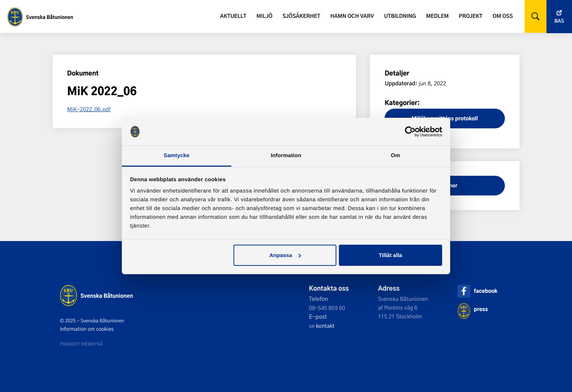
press (481, 309)
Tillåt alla (390, 255)
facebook (486, 291)
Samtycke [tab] (177, 156)
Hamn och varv (352, 16)
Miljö (264, 16)
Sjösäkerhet (301, 16)
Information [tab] (286, 156)
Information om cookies (87, 329)
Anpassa (285, 255)
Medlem (437, 16)
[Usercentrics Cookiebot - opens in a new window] (410, 132)
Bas (559, 21)
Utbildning (400, 16)
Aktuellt (233, 16)
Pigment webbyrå (81, 344)
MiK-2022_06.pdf (89, 109)
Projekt (471, 16)
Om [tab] (395, 156)
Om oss (503, 16)
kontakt (325, 326)
